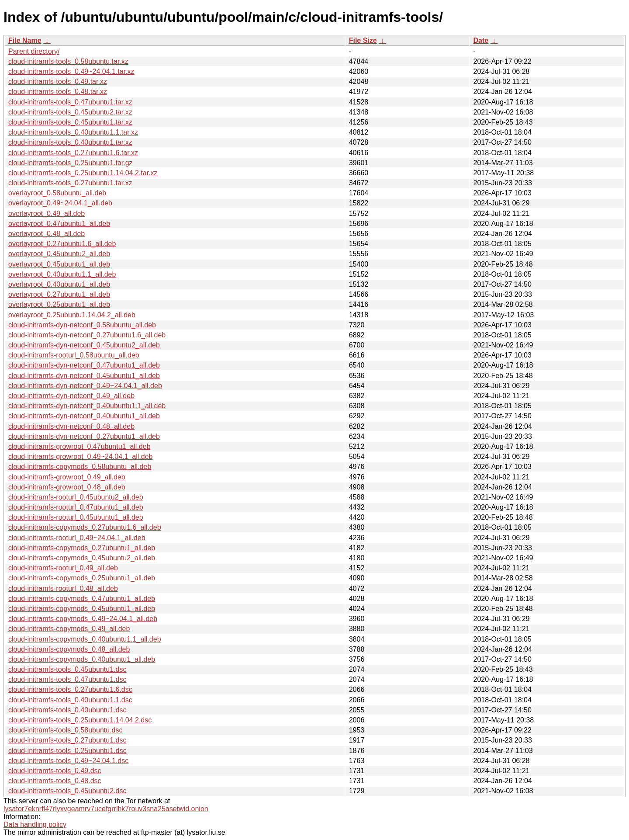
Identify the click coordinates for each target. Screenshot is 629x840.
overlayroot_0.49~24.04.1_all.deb (60, 203)
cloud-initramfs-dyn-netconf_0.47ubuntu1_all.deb (84, 365)
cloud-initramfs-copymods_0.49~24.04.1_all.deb (83, 619)
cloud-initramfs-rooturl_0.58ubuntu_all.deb (74, 355)
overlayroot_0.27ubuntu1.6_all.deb (62, 244)
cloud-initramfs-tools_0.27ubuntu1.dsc (67, 740)
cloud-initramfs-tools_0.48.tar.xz (58, 92)
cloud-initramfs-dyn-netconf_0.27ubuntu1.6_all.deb (87, 335)
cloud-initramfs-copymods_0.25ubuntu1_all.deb (82, 578)
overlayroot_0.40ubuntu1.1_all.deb (62, 274)
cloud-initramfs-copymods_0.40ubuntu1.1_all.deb (85, 639)
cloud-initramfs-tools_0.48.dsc (55, 781)
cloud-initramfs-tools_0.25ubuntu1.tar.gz (71, 163)
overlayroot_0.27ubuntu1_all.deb (59, 294)
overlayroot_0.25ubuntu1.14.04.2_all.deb (72, 315)
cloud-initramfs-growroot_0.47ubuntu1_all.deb (79, 446)
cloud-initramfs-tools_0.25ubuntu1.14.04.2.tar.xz (83, 173)
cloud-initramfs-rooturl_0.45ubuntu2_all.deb (76, 497)
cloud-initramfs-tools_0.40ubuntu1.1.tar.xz (73, 132)
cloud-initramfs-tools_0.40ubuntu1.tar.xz (70, 142)
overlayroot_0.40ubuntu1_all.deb (59, 284)
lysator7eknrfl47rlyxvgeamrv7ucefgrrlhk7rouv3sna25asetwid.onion (106, 809)
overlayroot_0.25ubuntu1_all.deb (59, 304)
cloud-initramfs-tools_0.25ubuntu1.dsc (67, 751)
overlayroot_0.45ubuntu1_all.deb (59, 264)
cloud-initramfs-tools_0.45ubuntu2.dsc (67, 791)
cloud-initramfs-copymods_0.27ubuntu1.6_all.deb (85, 527)
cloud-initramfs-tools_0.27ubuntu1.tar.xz (70, 183)
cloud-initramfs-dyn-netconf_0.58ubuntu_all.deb (82, 325)
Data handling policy (35, 824)
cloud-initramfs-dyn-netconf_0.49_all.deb (71, 396)
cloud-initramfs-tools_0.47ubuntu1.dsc (67, 679)
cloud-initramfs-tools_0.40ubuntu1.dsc (67, 710)
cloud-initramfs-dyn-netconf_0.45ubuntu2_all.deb (84, 345)
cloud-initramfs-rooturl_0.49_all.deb (63, 568)
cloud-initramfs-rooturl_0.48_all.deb (63, 588)
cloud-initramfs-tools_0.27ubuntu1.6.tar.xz (73, 153)
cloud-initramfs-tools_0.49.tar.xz (58, 82)
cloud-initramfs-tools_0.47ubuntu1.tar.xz (70, 102)
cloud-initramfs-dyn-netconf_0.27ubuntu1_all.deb (84, 436)
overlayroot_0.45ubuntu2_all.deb (59, 254)
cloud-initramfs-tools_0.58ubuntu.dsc (65, 730)
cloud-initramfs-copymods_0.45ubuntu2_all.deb (82, 558)
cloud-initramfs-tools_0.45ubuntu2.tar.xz (70, 112)
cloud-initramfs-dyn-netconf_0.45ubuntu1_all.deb (84, 376)
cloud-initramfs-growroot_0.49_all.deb (67, 477)
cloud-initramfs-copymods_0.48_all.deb (69, 649)
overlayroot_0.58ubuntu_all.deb (57, 193)
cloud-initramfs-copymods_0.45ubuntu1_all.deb (82, 609)
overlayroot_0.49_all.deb (47, 213)
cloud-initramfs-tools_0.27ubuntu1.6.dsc (70, 689)
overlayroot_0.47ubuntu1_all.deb (59, 224)
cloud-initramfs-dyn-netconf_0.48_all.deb (71, 426)
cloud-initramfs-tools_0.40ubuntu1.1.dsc (70, 700)
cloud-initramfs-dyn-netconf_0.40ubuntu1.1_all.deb (87, 406)
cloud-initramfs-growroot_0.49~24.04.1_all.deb (80, 456)
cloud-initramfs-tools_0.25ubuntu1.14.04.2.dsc (80, 720)
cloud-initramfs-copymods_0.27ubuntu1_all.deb (82, 548)
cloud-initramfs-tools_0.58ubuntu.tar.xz (68, 61)
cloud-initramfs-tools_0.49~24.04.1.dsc (68, 761)
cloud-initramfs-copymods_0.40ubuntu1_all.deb (82, 659)
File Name (25, 40)
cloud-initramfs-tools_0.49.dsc (55, 771)
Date (481, 40)
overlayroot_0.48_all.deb (47, 234)
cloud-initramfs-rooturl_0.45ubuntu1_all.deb (76, 517)
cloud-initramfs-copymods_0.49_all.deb (69, 629)
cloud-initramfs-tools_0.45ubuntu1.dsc (67, 669)
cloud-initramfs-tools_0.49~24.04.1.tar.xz (71, 71)
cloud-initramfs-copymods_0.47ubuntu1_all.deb (82, 599)
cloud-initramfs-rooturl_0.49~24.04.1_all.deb (77, 538)
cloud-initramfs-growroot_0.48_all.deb (67, 487)
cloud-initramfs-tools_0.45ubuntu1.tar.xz (70, 122)
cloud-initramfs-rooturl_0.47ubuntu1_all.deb (76, 507)
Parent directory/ (34, 51)
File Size (363, 40)
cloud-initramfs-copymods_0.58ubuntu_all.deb (80, 467)
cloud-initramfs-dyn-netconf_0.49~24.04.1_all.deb (85, 386)
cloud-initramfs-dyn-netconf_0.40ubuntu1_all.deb (84, 416)
